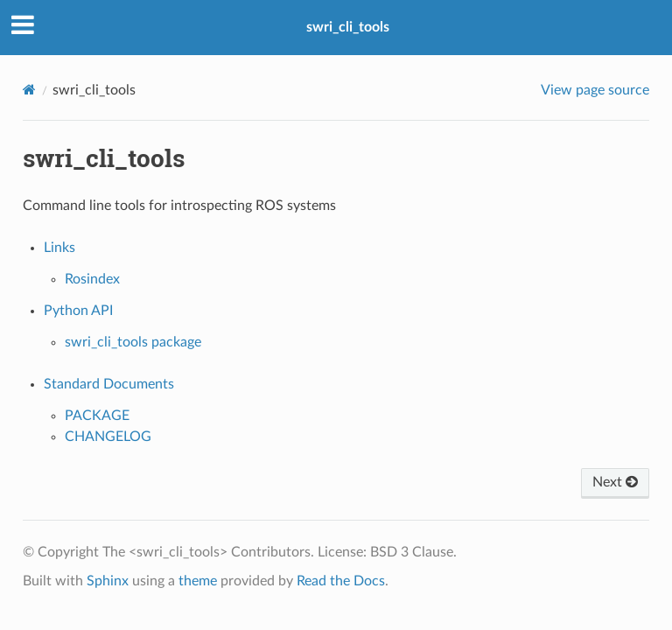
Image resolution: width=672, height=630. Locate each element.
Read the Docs (341, 581)
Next (615, 482)
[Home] (29, 90)
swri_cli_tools (348, 27)
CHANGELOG (108, 437)
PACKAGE (97, 416)
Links (59, 248)
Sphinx (108, 581)
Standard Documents (109, 384)
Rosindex (92, 279)
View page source (595, 90)
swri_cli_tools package (133, 342)
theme (198, 581)
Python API (78, 311)
